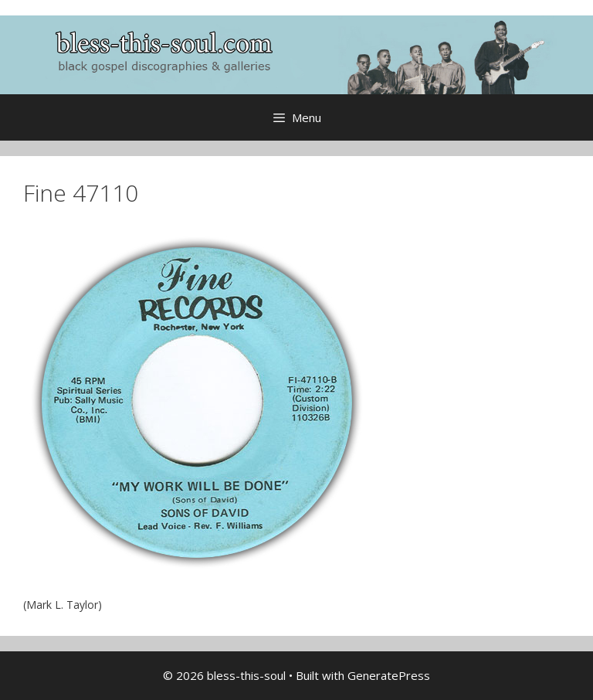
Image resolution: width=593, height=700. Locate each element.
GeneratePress (389, 675)
